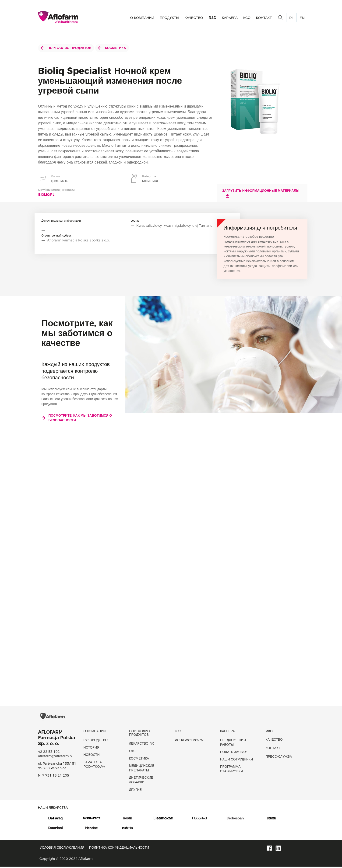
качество (194, 18)
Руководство (96, 741)
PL (291, 18)
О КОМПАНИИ (142, 18)
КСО (247, 18)
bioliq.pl (46, 195)
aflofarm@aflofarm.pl (55, 757)
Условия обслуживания (62, 849)
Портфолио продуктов (66, 48)
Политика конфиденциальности (119, 849)
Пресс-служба (279, 758)
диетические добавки (141, 781)
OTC (132, 752)
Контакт (264, 18)
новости (92, 756)
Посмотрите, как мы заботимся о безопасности (77, 418)
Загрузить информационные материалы (261, 193)
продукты (169, 18)
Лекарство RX (141, 745)
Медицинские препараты (142, 769)
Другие (135, 791)
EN (302, 18)
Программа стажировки (232, 770)
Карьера (230, 18)
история (92, 749)
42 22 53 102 (49, 753)
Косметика (112, 48)
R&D (213, 18)
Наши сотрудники (237, 761)
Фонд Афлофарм (189, 741)
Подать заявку (234, 753)
